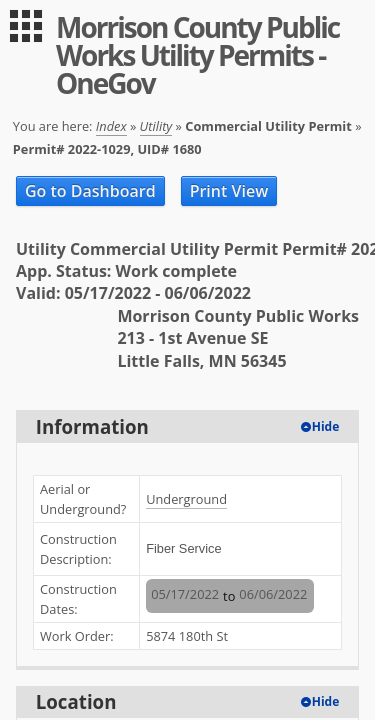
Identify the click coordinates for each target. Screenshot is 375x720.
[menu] (26, 26)
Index (111, 126)
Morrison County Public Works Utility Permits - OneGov (197, 55)
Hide (326, 426)
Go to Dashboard (90, 191)
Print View (229, 191)
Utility (156, 126)
